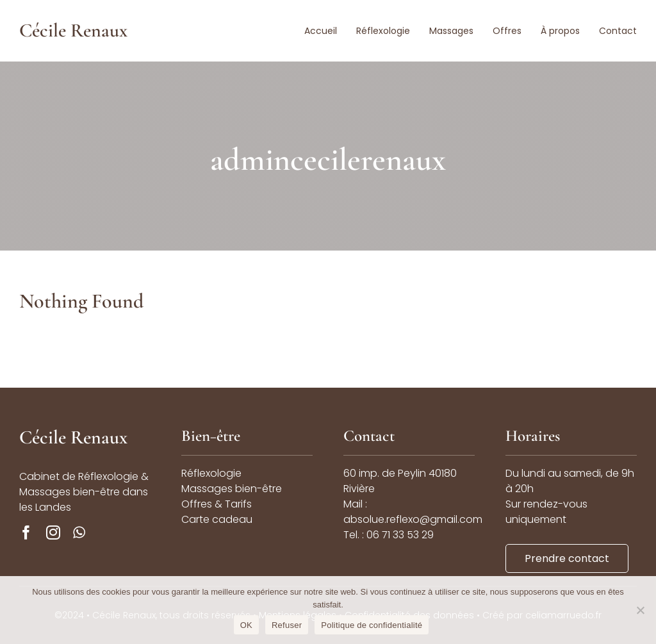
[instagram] (53, 533)
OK (246, 625)
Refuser (287, 625)
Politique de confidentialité (372, 625)
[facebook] (26, 533)
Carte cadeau (217, 519)
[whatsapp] (79, 533)
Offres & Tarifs (217, 504)
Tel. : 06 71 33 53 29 (389, 535)
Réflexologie (211, 473)
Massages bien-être (232, 489)
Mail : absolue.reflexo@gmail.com (413, 512)
